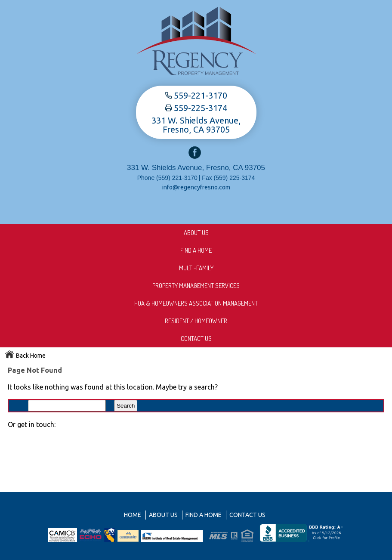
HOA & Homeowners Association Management (196, 303)
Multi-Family (196, 268)
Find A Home (196, 250)
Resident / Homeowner (196, 321)
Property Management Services (196, 286)
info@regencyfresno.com (196, 187)
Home (133, 515)
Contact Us (196, 339)
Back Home (25, 356)
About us (196, 233)
